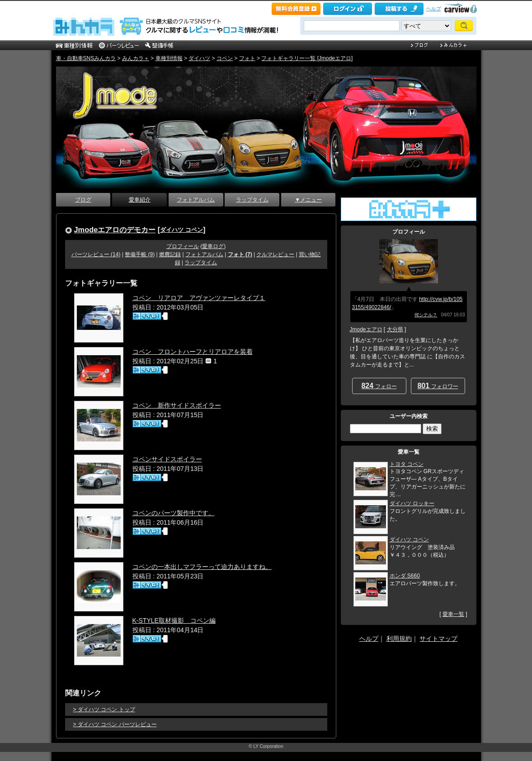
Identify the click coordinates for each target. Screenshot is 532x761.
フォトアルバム (196, 200)
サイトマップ (438, 639)
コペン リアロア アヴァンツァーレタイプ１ (199, 298)
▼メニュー (308, 200)
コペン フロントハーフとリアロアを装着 (193, 352)
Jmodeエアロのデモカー (115, 230)
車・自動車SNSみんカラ (86, 58)
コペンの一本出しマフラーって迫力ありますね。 (202, 567)
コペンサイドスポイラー (167, 459)
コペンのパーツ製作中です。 (174, 513)
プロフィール (183, 246)
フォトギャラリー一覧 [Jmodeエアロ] (307, 58)
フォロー (379, 386)
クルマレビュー (275, 254)
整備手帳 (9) (140, 254)
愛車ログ (213, 246)
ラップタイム (252, 200)
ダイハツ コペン (181, 230)
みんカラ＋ (136, 58)
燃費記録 (170, 254)
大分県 (395, 329)
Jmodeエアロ (366, 329)
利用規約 (399, 639)
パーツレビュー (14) (96, 254)
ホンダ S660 (405, 576)
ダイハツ (199, 58)
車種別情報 (169, 58)
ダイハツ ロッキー (412, 503)
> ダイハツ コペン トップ (104, 709)
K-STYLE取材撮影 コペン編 (174, 620)
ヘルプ (434, 9)
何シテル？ (426, 315)
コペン (225, 58)
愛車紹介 (140, 200)
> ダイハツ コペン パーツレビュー (115, 724)
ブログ (83, 200)
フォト (247, 58)
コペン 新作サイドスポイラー (177, 405)
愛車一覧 (453, 614)
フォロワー (438, 386)
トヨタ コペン (407, 464)
